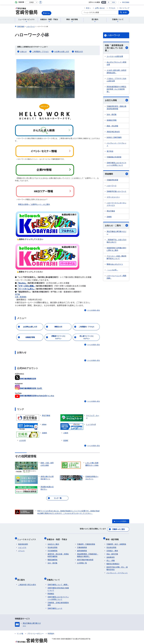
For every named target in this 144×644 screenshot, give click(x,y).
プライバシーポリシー (35, 629)
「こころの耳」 (112, 271)
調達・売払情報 (112, 127)
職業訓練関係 (52, 557)
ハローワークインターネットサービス (116, 205)
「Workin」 (22, 283)
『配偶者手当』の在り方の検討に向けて (116, 242)
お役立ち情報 (116, 101)
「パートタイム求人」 (26, 289)
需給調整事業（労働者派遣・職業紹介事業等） (88, 553)
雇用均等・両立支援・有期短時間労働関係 (58, 553)
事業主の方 (79, 52)
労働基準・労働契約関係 (86, 542)
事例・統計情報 (113, 538)
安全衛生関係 (52, 545)
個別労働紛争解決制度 (85, 557)
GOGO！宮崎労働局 (114, 138)
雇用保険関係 (82, 548)
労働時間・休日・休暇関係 (116, 542)
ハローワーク (114, 35)
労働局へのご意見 (119, 529)
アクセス (112, 8)
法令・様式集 (112, 115)
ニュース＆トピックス (28, 538)
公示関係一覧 (82, 560)
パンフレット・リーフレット (116, 145)
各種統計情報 (112, 121)
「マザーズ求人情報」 (26, 286)
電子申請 (110, 152)
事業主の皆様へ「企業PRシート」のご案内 (34, 204)
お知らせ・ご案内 (116, 226)
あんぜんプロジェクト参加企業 (116, 64)
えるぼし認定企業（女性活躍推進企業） (116, 72)
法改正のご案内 (53, 542)
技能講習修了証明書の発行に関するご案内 (116, 250)
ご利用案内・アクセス (40, 52)
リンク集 (20, 629)
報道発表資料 (23, 542)
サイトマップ (124, 8)
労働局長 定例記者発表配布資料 (58, 599)
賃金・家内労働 (112, 551)
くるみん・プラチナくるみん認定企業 (116, 80)
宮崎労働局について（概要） (58, 580)
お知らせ (23, 52)
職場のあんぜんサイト (115, 265)
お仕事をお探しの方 (62, 52)
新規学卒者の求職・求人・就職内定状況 (117, 566)
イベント (21, 548)
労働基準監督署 (112, 181)
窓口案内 (22, 576)
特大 (114, 2)
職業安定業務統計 (113, 561)
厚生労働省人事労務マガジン (116, 234)
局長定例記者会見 (113, 132)
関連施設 (51, 589)
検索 (125, 12)
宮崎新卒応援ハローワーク (116, 192)
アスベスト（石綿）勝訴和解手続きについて (116, 258)
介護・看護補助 (21, 297)
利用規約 (51, 629)
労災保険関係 (52, 548)
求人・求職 (111, 558)
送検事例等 (111, 555)
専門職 (17, 294)
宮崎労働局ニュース (55, 604)
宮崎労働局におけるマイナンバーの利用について (116, 165)
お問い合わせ (100, 8)
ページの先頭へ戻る (94, 310)
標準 (104, 2)
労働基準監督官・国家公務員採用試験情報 (116, 108)
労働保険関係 (82, 545)
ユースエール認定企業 (115, 57)
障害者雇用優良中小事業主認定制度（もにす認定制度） (116, 90)
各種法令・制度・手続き (58, 538)
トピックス (22, 545)
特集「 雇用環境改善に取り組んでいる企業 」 (116, 48)
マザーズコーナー (113, 198)
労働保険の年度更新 (114, 158)
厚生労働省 (126, 2)
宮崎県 (109, 218)
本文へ (88, 8)
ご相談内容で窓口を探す (27, 580)
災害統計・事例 (112, 548)
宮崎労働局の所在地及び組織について (58, 585)
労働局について (54, 576)
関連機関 (116, 175)
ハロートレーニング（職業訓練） (116, 278)
